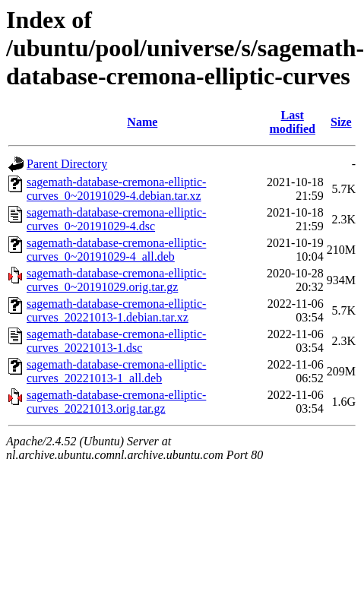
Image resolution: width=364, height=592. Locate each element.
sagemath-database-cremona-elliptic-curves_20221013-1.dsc (116, 341)
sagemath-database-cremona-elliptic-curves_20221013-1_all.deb (116, 371)
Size (341, 122)
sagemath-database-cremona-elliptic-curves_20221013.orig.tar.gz (116, 402)
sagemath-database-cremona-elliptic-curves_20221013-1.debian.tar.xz (116, 310)
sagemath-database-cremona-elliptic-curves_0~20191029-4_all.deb (116, 250)
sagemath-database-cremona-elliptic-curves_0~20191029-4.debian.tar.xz (116, 189)
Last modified (292, 122)
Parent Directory (67, 164)
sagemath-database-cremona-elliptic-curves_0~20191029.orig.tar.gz (116, 280)
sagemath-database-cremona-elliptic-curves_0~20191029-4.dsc (116, 219)
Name (142, 122)
